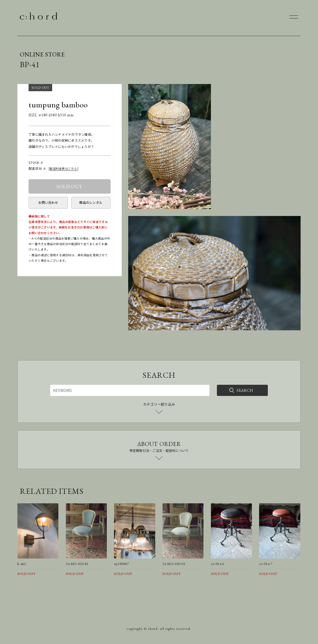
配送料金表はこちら (63, 168)
